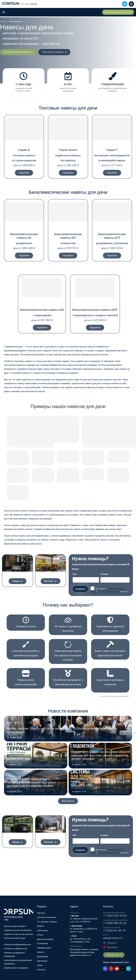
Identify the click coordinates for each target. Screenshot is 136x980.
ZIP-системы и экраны (47, 922)
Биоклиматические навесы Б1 (24, 236)
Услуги (40, 935)
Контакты (41, 970)
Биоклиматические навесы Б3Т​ (95, 310)
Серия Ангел (68, 150)
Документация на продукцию (16, 968)
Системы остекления (47, 917)
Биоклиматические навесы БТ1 (112, 236)
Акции (40, 965)
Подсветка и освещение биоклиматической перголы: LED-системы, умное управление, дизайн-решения (101, 755)
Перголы (41, 913)
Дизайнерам (43, 956)
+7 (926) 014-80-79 (114, 931)
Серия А (24, 150)
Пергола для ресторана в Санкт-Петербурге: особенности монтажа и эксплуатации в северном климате (31, 782)
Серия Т (112, 150)
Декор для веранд (45, 939)
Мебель (41, 926)
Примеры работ (44, 948)
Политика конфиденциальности (17, 944)
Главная (3, 21)
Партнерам (42, 961)
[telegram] (125, 4)
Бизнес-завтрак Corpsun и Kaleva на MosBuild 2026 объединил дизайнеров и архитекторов (61, 730)
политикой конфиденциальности (109, 592)
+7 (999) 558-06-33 (114, 923)
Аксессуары (42, 930)
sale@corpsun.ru (113, 938)
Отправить (80, 589)
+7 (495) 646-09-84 (115, 916)
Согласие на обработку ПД (15, 949)
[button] (18, 52)
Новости (41, 952)
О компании (42, 943)
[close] (135, 733)
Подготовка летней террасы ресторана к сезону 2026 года (34, 757)
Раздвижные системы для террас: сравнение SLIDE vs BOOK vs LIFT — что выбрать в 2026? (98, 782)
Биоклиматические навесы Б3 (42, 310)
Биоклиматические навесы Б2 (68, 236)
